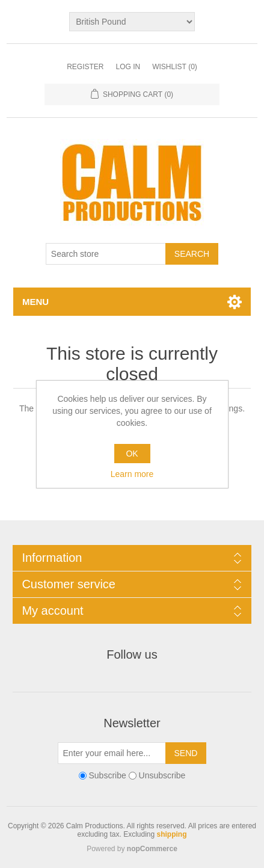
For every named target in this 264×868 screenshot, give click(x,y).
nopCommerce (152, 849)
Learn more (132, 474)
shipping (172, 834)
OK (132, 454)
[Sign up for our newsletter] (112, 753)
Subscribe (107, 775)
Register (85, 67)
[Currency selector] (132, 22)
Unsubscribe (162, 775)
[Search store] (106, 254)
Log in (128, 67)
